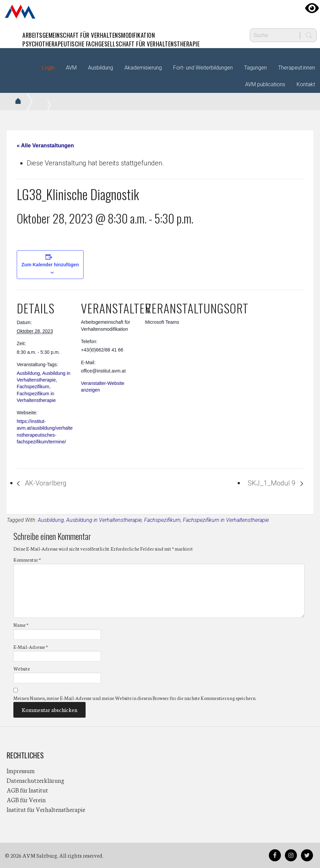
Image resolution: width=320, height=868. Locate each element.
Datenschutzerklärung (35, 780)
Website (22, 669)
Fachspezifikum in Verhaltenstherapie (226, 520)
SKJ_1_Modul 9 (272, 483)
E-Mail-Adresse (31, 647)
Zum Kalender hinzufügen (50, 265)
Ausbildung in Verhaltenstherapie (104, 520)
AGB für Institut (27, 790)
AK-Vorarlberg (45, 483)
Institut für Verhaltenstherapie (46, 809)
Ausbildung (28, 373)
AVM (20, 12)
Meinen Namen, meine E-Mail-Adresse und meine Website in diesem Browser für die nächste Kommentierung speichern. (135, 698)
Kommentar (27, 560)
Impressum (21, 770)
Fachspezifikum (33, 387)
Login (48, 68)
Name (21, 625)
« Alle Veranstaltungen (45, 146)
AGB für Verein (26, 800)
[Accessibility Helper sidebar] (312, 8)
